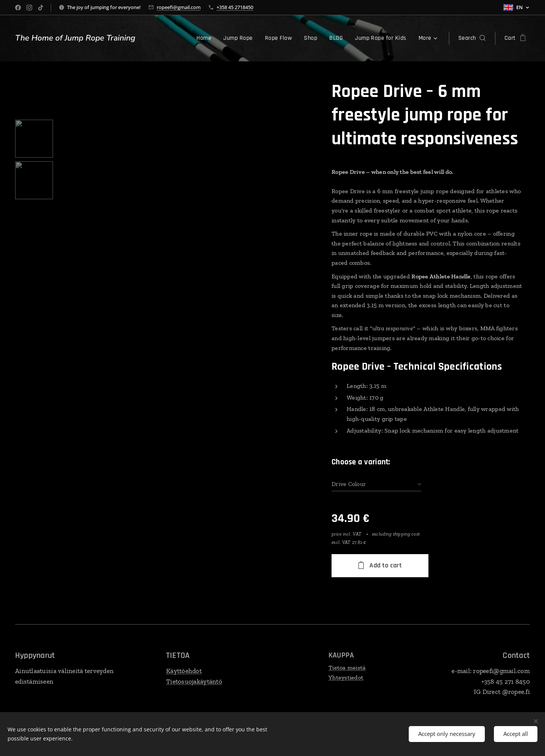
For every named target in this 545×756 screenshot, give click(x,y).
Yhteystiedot (346, 677)
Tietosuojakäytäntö (194, 681)
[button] (472, 38)
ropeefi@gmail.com (179, 7)
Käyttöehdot (184, 671)
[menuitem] (171, 38)
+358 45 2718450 (235, 7)
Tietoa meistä (347, 668)
